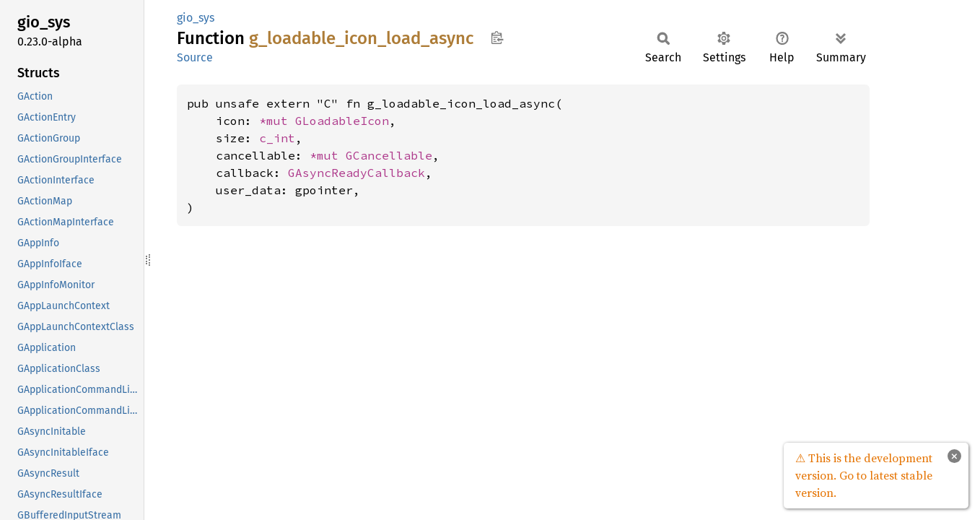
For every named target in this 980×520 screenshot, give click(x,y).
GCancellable (389, 155)
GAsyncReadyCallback (356, 173)
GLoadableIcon (342, 121)
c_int (277, 138)
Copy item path (497, 38)
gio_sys (196, 18)
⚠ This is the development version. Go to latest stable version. (864, 475)
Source (195, 57)
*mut (277, 121)
